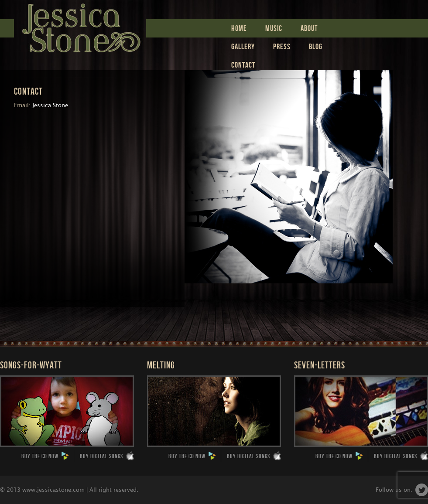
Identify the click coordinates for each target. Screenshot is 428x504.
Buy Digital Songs (107, 456)
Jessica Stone (80, 26)
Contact (243, 65)
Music (274, 28)
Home (239, 28)
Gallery (243, 46)
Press (282, 46)
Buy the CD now (45, 456)
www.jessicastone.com (53, 490)
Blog (316, 46)
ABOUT (309, 28)
